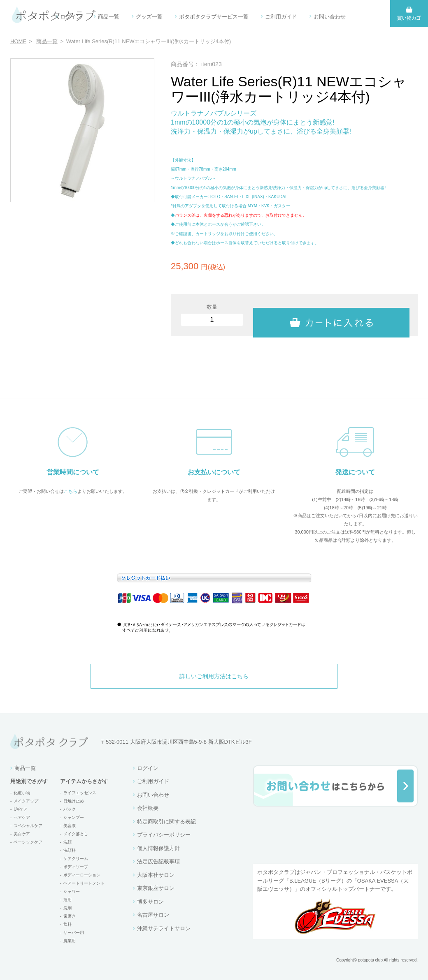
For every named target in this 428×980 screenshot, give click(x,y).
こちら (71, 491)
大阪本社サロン (156, 875)
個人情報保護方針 (158, 848)
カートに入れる (331, 315)
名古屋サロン (153, 915)
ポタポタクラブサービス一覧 (214, 17)
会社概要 (148, 808)
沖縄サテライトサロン (164, 928)
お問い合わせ (330, 17)
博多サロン (150, 902)
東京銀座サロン (156, 888)
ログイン (71, 17)
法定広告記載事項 (158, 861)
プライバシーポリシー (164, 835)
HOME (18, 41)
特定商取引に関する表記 (166, 822)
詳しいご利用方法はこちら (214, 676)
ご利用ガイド (281, 17)
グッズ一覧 (149, 17)
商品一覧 (109, 17)
